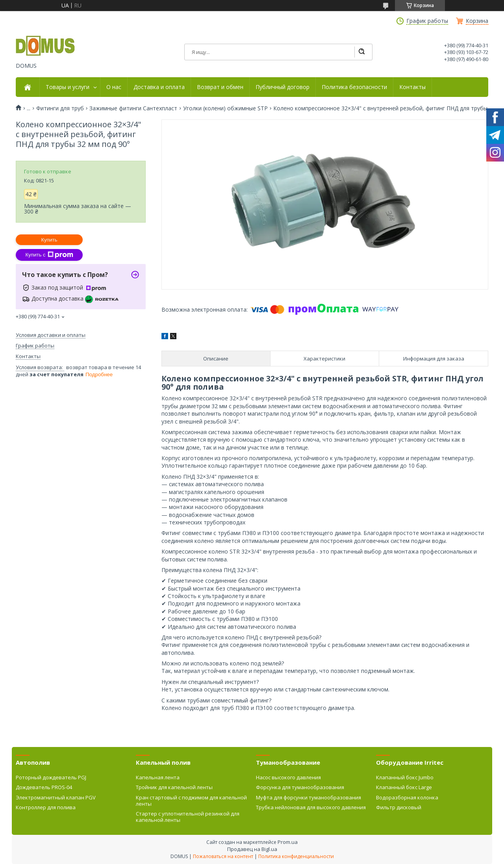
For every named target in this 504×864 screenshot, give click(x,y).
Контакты (412, 87)
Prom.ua (288, 842)
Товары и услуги (68, 87)
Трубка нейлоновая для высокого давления (311, 807)
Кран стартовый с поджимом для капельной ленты (191, 801)
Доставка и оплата (159, 87)
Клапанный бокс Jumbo (405, 777)
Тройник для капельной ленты (174, 787)
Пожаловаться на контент (223, 856)
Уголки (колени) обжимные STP (225, 108)
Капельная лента (158, 777)
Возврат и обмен (220, 87)
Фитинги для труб (60, 108)
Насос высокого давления (288, 777)
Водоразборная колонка (407, 797)
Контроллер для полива (46, 807)
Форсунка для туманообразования (300, 787)
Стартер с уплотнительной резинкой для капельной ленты (188, 817)
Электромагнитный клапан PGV (56, 797)
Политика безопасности (354, 87)
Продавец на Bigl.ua (252, 849)
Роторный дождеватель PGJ (51, 777)
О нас (114, 87)
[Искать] (361, 52)
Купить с (49, 255)
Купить (49, 240)
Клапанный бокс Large (404, 787)
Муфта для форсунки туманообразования (309, 797)
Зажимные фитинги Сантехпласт (133, 108)
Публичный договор (283, 87)
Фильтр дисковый (399, 807)
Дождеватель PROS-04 (44, 787)
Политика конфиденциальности (296, 856)
